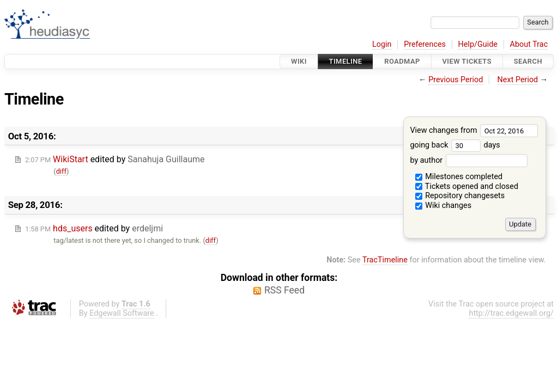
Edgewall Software (122, 313)
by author (468, 160)
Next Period (518, 80)
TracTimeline (385, 260)
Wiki (299, 61)
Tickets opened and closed (467, 186)
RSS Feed (284, 290)
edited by (115, 159)
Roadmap (402, 61)
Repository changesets (460, 196)
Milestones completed (459, 177)
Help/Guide (478, 44)
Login (382, 44)
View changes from (474, 130)
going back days (455, 145)
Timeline (346, 61)
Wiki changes (444, 206)
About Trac (529, 44)
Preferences (425, 44)
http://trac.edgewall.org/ (511, 313)
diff (61, 171)
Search (528, 61)
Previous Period (456, 80)
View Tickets (467, 61)
